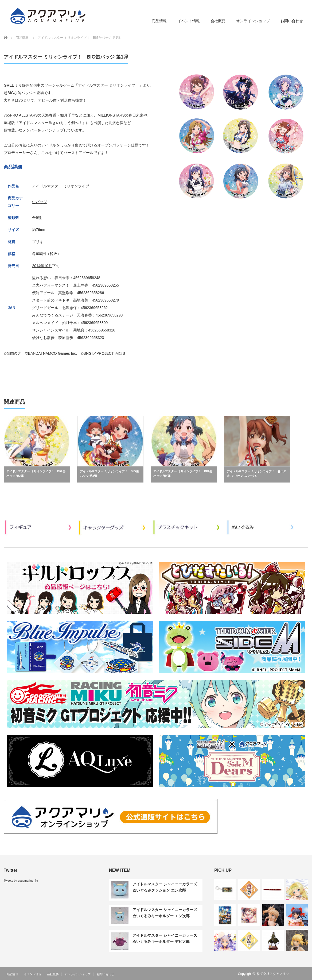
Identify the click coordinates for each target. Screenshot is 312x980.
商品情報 (159, 21)
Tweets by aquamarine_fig (21, 881)
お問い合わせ (292, 21)
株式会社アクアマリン (273, 974)
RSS (297, 974)
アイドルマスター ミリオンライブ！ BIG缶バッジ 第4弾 (183, 474)
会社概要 (218, 21)
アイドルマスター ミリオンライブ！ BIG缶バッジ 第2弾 (36, 474)
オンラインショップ (253, 21)
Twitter (305, 974)
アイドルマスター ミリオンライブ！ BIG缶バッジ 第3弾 (109, 474)
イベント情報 (189, 21)
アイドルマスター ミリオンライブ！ (63, 186)
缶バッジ (40, 202)
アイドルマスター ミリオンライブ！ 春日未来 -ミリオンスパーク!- (257, 474)
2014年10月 (42, 266)
